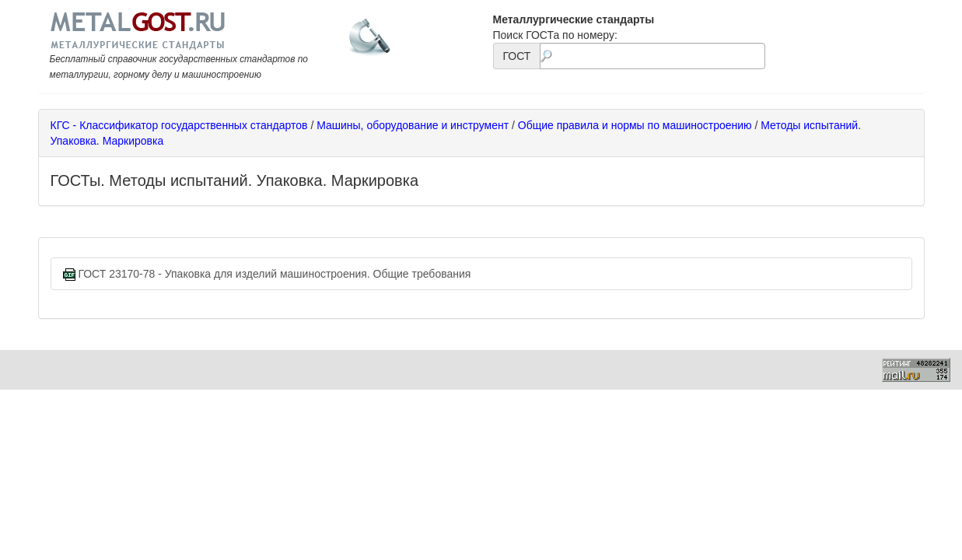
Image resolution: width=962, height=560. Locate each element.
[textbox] (652, 56)
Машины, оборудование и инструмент (413, 125)
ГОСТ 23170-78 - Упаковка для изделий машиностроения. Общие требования (267, 275)
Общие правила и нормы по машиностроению (635, 125)
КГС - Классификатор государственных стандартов (179, 125)
